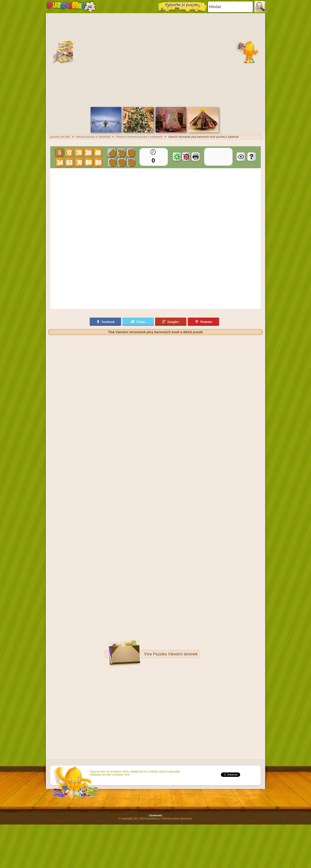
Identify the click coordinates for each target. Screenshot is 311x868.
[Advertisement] (89, 60)
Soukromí (155, 816)
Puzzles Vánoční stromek (175, 654)
